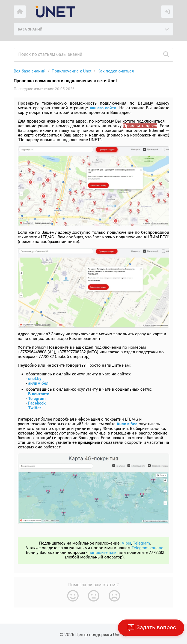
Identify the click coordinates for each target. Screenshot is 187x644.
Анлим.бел (127, 424)
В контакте (39, 394)
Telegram (37, 399)
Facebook (37, 403)
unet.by (35, 379)
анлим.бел (38, 383)
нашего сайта (103, 108)
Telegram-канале (147, 548)
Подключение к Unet (72, 71)
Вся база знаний (30, 71)
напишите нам (102, 552)
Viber (126, 543)
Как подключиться (116, 71)
